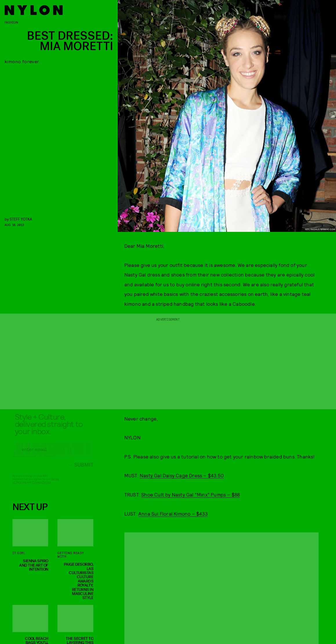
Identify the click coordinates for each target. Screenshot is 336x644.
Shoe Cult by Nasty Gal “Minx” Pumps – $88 (190, 494)
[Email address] (53, 454)
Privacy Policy (41, 486)
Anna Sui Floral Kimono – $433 (173, 514)
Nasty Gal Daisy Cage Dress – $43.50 (182, 475)
